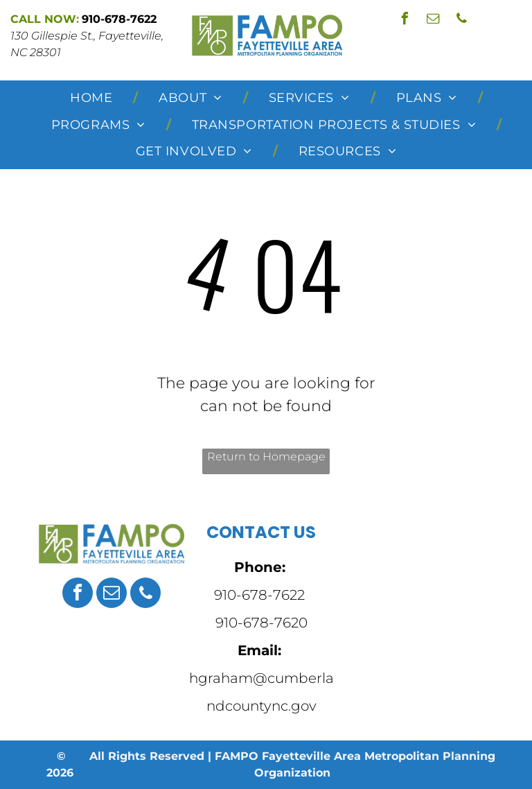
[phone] (462, 20)
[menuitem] (94, 98)
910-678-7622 (259, 595)
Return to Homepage (266, 457)
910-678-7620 (261, 623)
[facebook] (405, 20)
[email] (434, 20)
